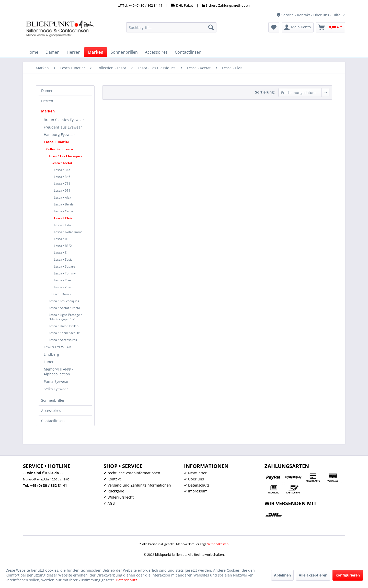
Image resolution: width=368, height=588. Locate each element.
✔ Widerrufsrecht (119, 497)
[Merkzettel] (274, 27)
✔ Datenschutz (197, 485)
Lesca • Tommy (65, 273)
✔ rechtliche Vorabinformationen (132, 473)
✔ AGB (109, 503)
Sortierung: (265, 92)
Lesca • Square (65, 266)
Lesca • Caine (64, 211)
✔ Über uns (194, 479)
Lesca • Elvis (63, 218)
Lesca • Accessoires (63, 340)
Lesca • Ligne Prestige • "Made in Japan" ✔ (65, 317)
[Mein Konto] (298, 27)
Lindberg (51, 354)
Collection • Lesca (60, 149)
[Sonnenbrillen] (124, 52)
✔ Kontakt (112, 479)
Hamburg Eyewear (59, 135)
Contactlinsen (53, 421)
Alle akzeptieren (313, 575)
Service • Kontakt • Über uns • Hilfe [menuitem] (309, 15)
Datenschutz (126, 580)
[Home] (32, 52)
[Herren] (74, 52)
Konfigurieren (348, 575)
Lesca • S (60, 253)
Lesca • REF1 (63, 239)
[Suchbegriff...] (171, 27)
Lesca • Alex (62, 197)
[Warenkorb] (330, 27)
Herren (47, 101)
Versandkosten (218, 544)
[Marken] (96, 52)
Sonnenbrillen (53, 400)
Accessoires (51, 411)
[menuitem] (171, 27)
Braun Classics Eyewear (64, 120)
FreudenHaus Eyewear (63, 127)
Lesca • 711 (62, 184)
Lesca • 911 (62, 191)
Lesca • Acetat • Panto (64, 308)
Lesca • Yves (63, 280)
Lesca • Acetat (62, 163)
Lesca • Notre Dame (68, 232)
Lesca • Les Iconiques (64, 301)
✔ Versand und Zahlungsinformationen (137, 485)
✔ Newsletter (195, 473)
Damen (47, 91)
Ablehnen (282, 575)
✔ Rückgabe (114, 491)
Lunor (49, 362)
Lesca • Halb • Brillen (64, 326)
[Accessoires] (156, 52)
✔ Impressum (196, 491)
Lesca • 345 (62, 170)
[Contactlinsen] (188, 52)
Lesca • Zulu (62, 287)
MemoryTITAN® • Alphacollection (59, 372)
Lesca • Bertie (64, 204)
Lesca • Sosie (63, 260)
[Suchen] (211, 27)
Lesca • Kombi (61, 294)
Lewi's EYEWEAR (57, 347)
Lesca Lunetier (56, 142)
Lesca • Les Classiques (66, 156)
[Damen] (53, 52)
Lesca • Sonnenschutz (64, 333)
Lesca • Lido (62, 225)
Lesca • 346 (62, 177)
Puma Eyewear (56, 381)
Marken (48, 111)
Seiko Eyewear (56, 389)
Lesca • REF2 (63, 246)
